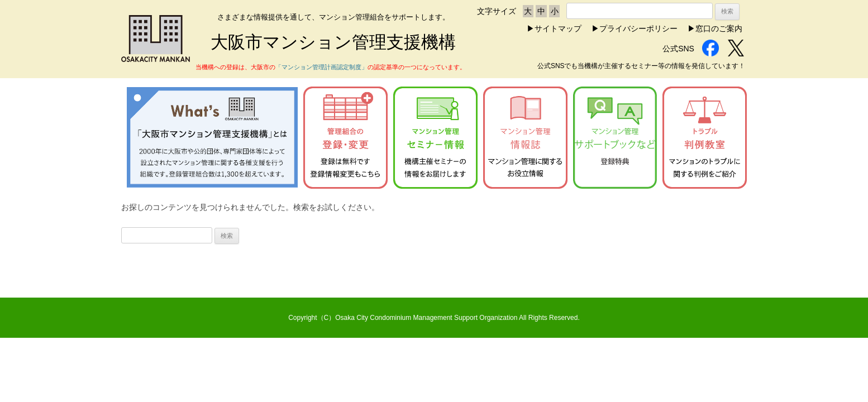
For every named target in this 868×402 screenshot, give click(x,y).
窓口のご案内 (719, 28)
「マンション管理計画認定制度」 (321, 67)
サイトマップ (558, 28)
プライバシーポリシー (638, 28)
